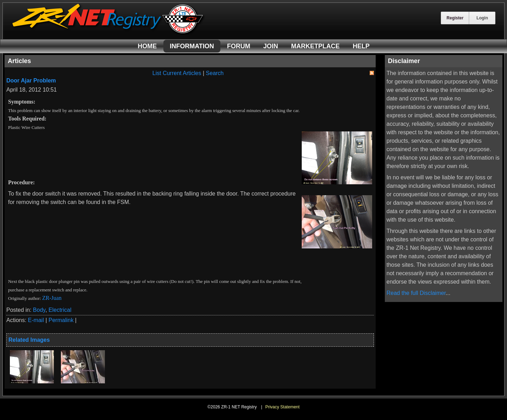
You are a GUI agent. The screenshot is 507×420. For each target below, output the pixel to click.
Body (39, 310)
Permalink (61, 320)
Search (215, 73)
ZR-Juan (52, 298)
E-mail (36, 320)
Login (482, 18)
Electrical (60, 310)
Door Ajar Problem (31, 81)
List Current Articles (177, 73)
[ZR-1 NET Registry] (108, 33)
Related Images (29, 340)
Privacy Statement (282, 407)
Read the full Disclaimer (416, 293)
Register (455, 18)
